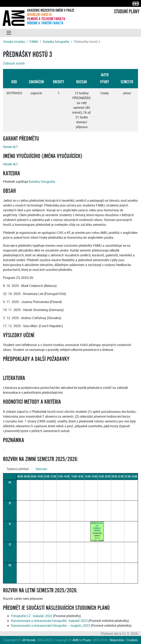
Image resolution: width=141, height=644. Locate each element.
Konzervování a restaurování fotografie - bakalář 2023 (49, 621)
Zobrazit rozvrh (14, 63)
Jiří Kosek (28, 640)
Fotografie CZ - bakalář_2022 (32, 616)
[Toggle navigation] (9, 33)
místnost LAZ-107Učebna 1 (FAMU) (97, 527)
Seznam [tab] (41, 469)
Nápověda (117, 640)
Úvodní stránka (14, 42)
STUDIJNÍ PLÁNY (127, 12)
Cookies (132, 640)
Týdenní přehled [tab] (18, 469)
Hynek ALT (10, 147)
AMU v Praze (82, 640)
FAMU (34, 42)
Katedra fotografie (56, 42)
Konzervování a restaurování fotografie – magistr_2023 (51, 626)
